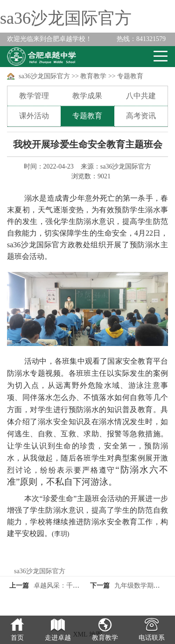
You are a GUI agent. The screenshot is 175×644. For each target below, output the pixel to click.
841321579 (141, 39)
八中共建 (141, 96)
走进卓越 (58, 638)
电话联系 (152, 638)
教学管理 (34, 96)
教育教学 (93, 76)
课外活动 (34, 116)
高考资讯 (141, 116)
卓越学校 (42, 57)
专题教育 (130, 76)
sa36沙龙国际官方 (66, 18)
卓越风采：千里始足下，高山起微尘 (86, 586)
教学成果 (87, 96)
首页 (17, 638)
